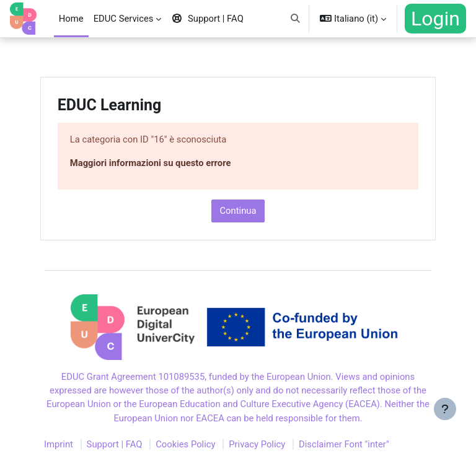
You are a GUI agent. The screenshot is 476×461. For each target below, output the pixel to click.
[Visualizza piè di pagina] (445, 430)
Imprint (59, 444)
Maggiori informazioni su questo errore (151, 163)
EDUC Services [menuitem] (124, 19)
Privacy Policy (257, 444)
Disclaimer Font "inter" (344, 444)
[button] (295, 19)
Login (435, 19)
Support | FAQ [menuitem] (207, 19)
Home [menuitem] (71, 19)
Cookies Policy (185, 444)
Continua (238, 211)
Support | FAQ (115, 444)
